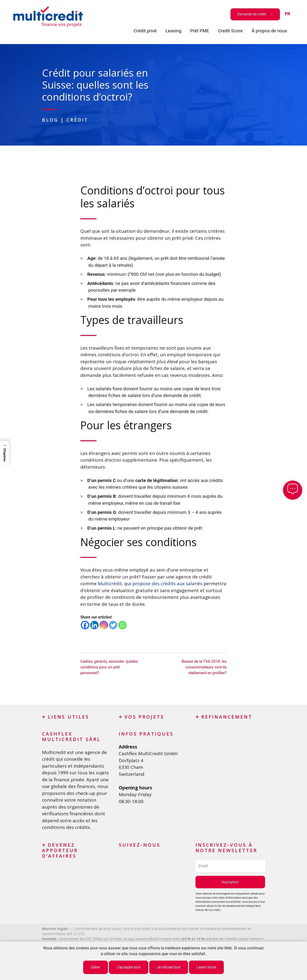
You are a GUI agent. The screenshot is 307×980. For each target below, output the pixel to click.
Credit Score (230, 31)
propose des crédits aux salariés (167, 583)
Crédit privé (145, 31)
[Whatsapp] (122, 625)
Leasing (173, 31)
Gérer (96, 967)
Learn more (206, 967)
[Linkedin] (94, 625)
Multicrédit (110, 583)
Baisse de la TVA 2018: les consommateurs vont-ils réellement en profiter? (204, 667)
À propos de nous (269, 31)
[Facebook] (85, 625)
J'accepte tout (129, 967)
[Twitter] (113, 625)
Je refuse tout (169, 967)
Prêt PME (200, 31)
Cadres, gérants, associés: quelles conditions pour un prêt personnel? (109, 667)
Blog (50, 120)
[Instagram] (104, 625)
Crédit (77, 120)
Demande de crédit (252, 14)
